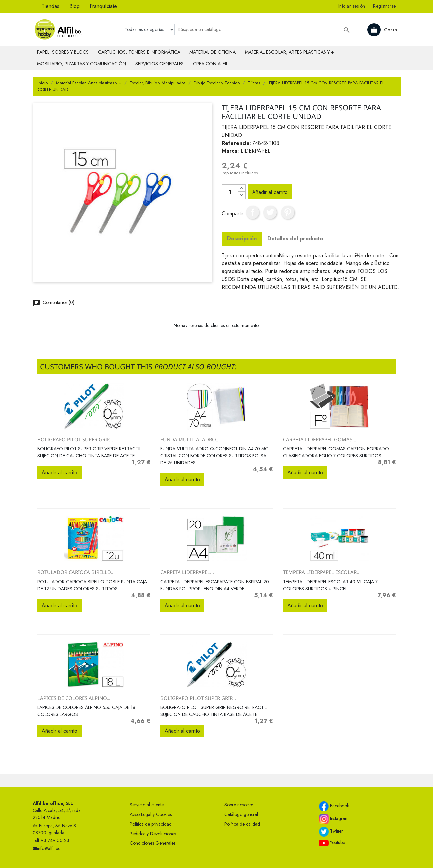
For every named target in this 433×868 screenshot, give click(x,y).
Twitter (331, 832)
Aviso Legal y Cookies (151, 814)
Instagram (334, 819)
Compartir (253, 212)
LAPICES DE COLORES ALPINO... (74, 698)
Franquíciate (103, 6)
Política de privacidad (151, 824)
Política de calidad (242, 824)
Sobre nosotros (239, 805)
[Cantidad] (230, 192)
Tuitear (270, 212)
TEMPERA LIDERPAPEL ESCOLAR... (322, 572)
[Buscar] (264, 30)
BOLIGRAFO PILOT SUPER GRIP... (75, 439)
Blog (74, 6)
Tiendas (51, 6)
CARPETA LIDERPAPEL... (187, 572)
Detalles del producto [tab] (295, 238)
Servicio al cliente (147, 805)
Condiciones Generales (152, 843)
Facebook (334, 806)
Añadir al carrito (270, 192)
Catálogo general (241, 814)
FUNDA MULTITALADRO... (190, 439)
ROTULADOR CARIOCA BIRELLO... (76, 572)
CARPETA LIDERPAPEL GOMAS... (320, 439)
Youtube (332, 843)
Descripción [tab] (242, 238)
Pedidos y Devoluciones (153, 834)
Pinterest (288, 212)
